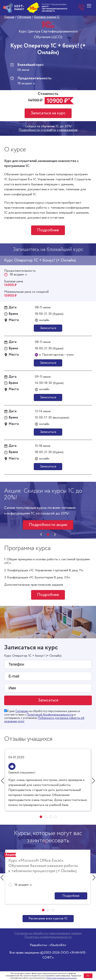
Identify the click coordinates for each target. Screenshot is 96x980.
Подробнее (48, 230)
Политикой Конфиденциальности (50, 715)
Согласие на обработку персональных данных (48, 933)
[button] (48, 534)
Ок (88, 976)
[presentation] (41, 534)
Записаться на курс (48, 113)
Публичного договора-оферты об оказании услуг (44, 720)
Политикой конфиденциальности (62, 978)
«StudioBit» (58, 945)
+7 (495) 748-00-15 (81, 8)
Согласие (22, 711)
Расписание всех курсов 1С (48, 918)
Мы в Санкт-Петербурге (59, 4)
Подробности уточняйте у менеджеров (48, 130)
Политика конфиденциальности (48, 937)
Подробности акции (48, 525)
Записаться (48, 328)
